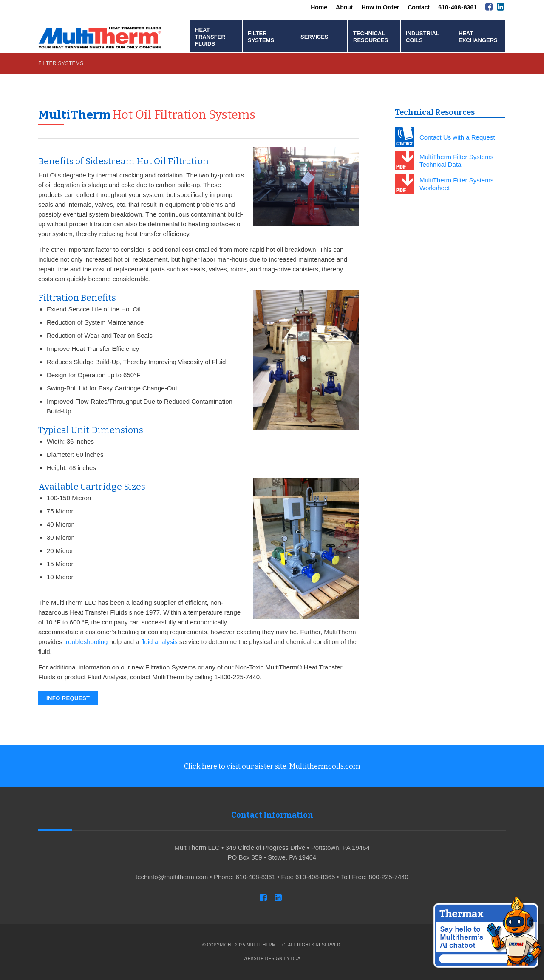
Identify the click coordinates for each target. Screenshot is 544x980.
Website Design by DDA (272, 959)
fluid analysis (159, 642)
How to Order (381, 7)
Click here (201, 766)
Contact (419, 7)
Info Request (68, 698)
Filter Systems (261, 37)
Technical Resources (371, 37)
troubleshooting (86, 642)
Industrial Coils (422, 37)
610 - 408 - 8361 (458, 7)
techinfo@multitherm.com (172, 877)
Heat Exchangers (478, 37)
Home (319, 7)
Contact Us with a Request (457, 137)
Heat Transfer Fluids (210, 37)
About (344, 7)
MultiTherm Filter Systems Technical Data (456, 161)
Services (314, 37)
